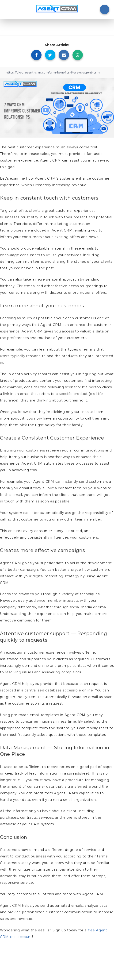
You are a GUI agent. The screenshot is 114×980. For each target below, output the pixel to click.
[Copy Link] (57, 72)
